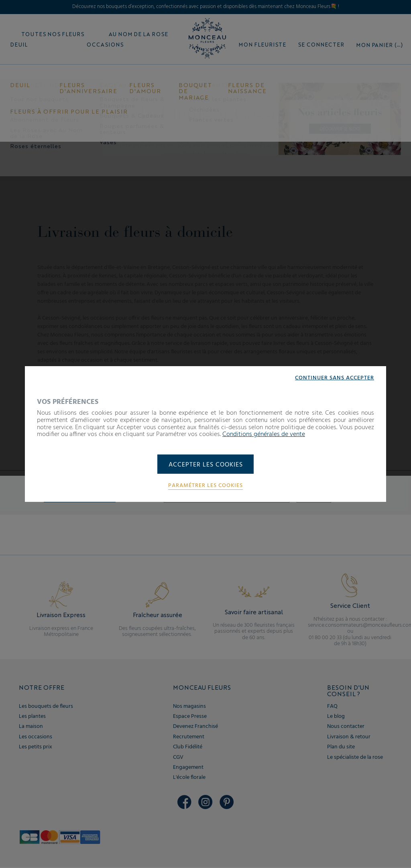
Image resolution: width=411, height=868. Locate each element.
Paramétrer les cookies (205, 486)
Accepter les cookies (206, 465)
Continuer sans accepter (335, 378)
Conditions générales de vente (264, 434)
